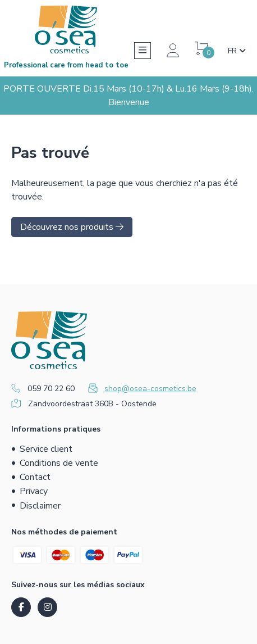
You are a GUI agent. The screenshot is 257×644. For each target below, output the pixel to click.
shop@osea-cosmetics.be (150, 389)
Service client (46, 449)
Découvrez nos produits (72, 227)
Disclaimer (40, 506)
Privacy (34, 491)
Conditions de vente (59, 463)
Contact (35, 477)
